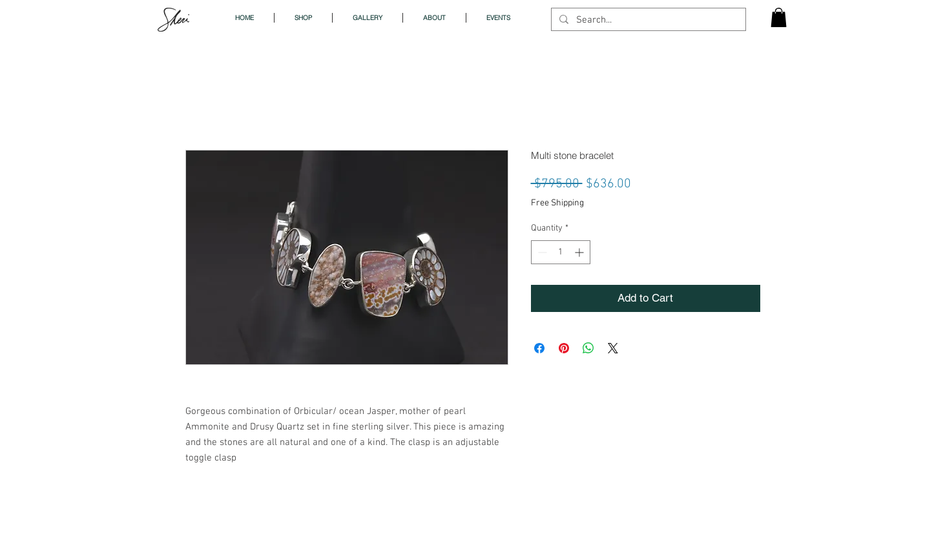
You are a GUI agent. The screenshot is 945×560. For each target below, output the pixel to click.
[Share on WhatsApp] (588, 348)
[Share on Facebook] (539, 348)
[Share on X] (613, 348)
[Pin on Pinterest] (564, 348)
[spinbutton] (561, 252)
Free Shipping (557, 203)
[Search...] (647, 20)
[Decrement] (541, 252)
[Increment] (580, 252)
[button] (779, 17)
